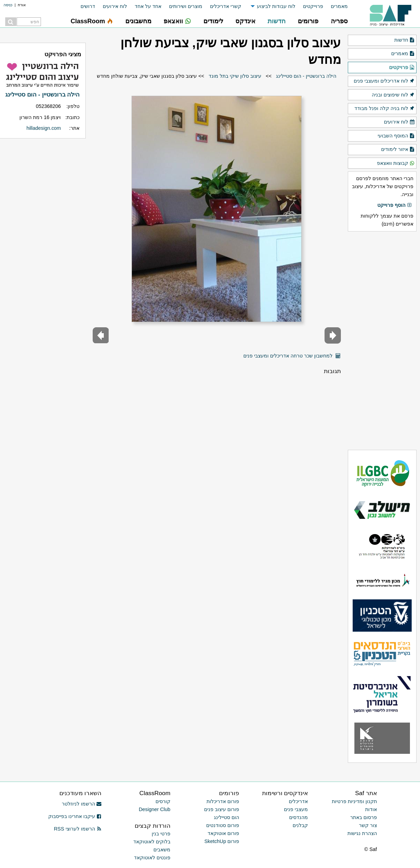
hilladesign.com (44, 128)
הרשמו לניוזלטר (82, 804)
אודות (371, 809)
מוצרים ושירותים (186, 6)
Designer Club (155, 809)
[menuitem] (335, 6)
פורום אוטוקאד (223, 833)
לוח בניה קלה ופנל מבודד (385, 109)
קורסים (163, 801)
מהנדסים (299, 817)
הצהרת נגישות (362, 833)
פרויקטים (402, 68)
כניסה (8, 5)
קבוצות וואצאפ (396, 163)
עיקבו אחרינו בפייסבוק (75, 816)
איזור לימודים (398, 150)
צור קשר (368, 825)
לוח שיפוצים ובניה (393, 95)
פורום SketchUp (222, 841)
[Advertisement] (382, 340)
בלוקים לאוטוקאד (152, 842)
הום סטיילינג (226, 817)
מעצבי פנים (296, 809)
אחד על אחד (148, 6)
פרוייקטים (313, 6)
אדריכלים (298, 801)
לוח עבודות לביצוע (276, 6)
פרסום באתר (364, 817)
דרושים (88, 6)
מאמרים (339, 6)
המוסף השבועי (396, 136)
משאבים (162, 850)
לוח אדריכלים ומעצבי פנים (384, 81)
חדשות (405, 40)
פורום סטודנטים (223, 825)
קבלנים (300, 825)
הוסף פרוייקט (395, 205)
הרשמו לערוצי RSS (78, 829)
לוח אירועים (115, 6)
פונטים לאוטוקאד (152, 858)
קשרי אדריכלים (226, 6)
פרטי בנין (161, 834)
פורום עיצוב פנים (222, 809)
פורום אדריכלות (223, 801)
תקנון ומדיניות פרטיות (354, 801)
